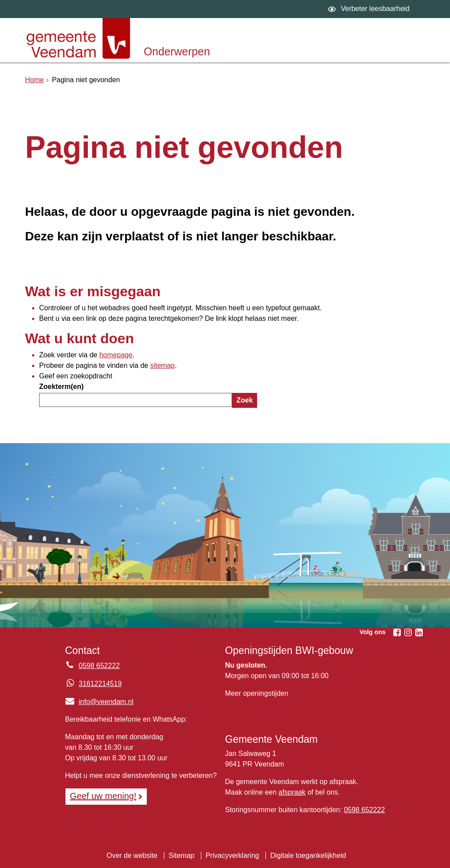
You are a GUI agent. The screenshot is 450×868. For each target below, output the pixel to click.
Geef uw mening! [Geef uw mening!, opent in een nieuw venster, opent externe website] (103, 796)
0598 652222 (364, 810)
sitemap (163, 365)
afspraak (292, 792)
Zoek (245, 400)
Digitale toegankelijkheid (308, 855)
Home (34, 80)
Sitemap (182, 855)
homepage (116, 355)
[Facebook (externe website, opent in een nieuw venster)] (397, 632)
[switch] (370, 9)
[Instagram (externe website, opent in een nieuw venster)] (408, 632)
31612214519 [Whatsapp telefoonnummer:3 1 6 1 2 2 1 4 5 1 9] (100, 684)
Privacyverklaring (232, 855)
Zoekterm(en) (61, 387)
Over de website (132, 855)
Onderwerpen (177, 51)
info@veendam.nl (99, 702)
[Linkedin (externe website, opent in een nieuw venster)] (419, 632)
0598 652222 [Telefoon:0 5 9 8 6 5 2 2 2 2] (99, 666)
